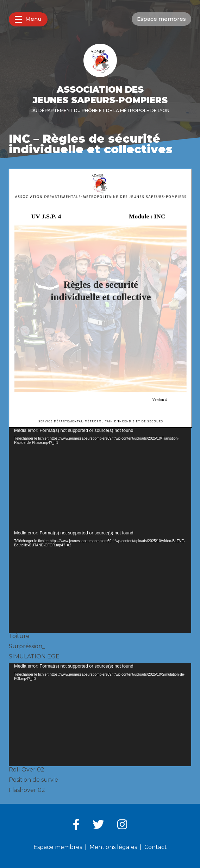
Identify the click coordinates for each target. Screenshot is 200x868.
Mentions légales (113, 847)
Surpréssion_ (27, 646)
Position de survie (33, 780)
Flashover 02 (27, 790)
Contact (156, 847)
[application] (100, 479)
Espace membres (161, 19)
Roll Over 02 (27, 770)
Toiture (19, 636)
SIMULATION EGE (34, 656)
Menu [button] (28, 19)
